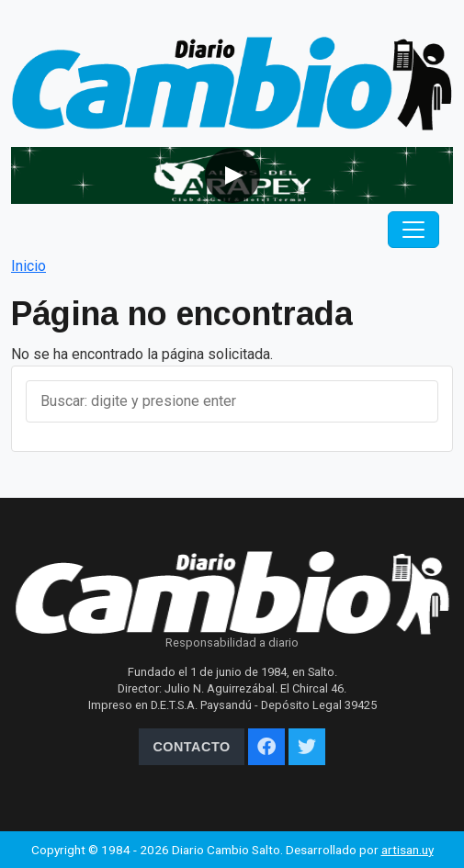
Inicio (28, 266)
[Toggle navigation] (413, 230)
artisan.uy (407, 850)
